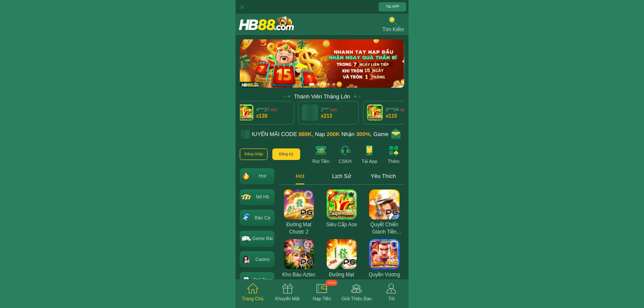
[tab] (253, 294)
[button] (393, 24)
